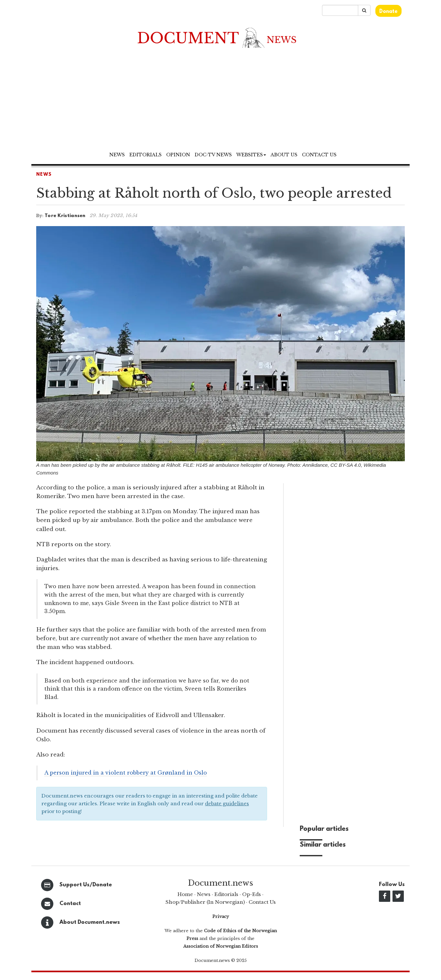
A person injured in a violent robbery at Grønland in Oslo (126, 773)
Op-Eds (252, 894)
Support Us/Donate (86, 885)
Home (185, 894)
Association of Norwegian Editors (221, 946)
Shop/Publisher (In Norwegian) (205, 902)
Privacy (221, 917)
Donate (388, 12)
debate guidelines (227, 803)
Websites (251, 155)
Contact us (319, 155)
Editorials (145, 155)
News (117, 155)
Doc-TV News (213, 155)
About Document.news (90, 922)
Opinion (178, 155)
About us (284, 155)
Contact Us (262, 902)
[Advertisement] (220, 100)
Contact (70, 904)
